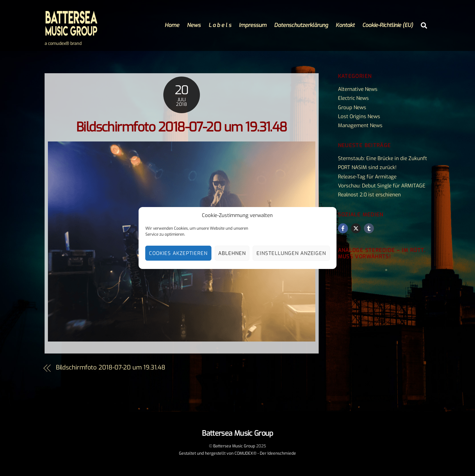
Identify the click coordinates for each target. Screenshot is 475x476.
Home (172, 25)
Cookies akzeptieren (178, 253)
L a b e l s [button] (220, 25)
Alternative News (358, 89)
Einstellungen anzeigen (291, 253)
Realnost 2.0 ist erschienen (369, 195)
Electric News (353, 98)
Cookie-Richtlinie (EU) (388, 25)
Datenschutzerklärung (301, 25)
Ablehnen (232, 253)
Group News (352, 108)
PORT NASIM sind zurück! (367, 167)
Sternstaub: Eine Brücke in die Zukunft (383, 158)
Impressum (253, 25)
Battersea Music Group (234, 446)
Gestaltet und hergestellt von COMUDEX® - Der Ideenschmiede (237, 453)
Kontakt (345, 25)
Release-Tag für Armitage (367, 177)
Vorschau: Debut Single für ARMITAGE (382, 186)
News (194, 25)
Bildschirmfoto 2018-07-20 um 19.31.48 (182, 127)
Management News (360, 125)
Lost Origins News (359, 117)
